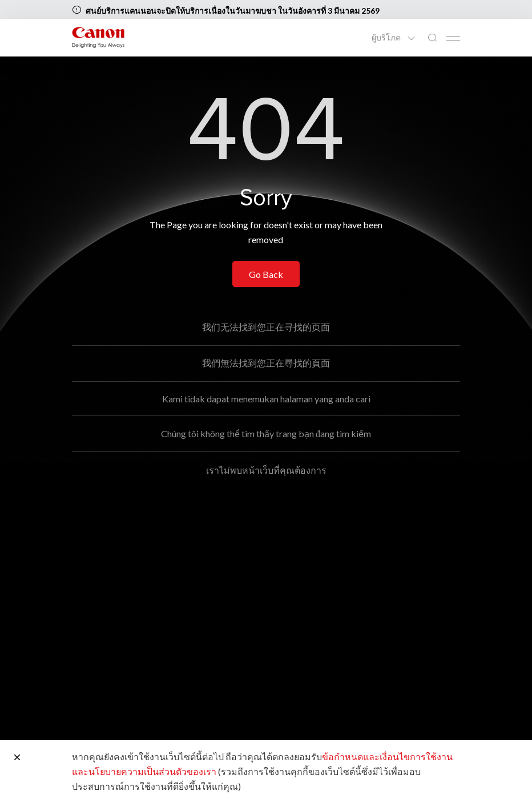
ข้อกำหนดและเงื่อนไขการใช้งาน (387, 756)
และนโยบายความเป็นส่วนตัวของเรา (144, 771)
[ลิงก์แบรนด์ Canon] (98, 37)
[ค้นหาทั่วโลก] (432, 38)
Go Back (266, 274)
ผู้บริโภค (387, 38)
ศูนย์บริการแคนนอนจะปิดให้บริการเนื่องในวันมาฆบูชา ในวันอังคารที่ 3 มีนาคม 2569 (233, 11)
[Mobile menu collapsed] (453, 38)
